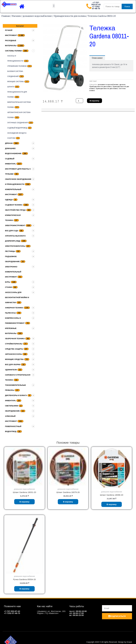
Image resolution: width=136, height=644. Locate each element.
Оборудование (12, 411)
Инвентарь (10, 401)
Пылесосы (10, 313)
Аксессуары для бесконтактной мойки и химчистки (17, 297)
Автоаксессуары (13, 354)
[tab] (97, 58)
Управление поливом (17, 66)
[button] (54, 6)
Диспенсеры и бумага (16, 395)
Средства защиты (14, 349)
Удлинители (11, 370)
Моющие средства (14, 359)
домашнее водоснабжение (37, 16)
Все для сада (12, 231)
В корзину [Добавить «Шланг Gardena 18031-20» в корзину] (25, 502)
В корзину (94, 101)
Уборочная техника (15, 339)
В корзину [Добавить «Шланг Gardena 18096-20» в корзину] (112, 504)
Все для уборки (13, 365)
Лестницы (10, 251)
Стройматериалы (14, 344)
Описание (97, 58)
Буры (8, 282)
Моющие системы (16, 82)
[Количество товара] (79, 101)
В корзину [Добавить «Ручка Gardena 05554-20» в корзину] (25, 589)
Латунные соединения (18, 123)
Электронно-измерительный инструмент (13, 272)
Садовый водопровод (17, 128)
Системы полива (13, 51)
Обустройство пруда (15, 210)
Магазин (16, 16)
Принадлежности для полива (70, 16)
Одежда (9, 200)
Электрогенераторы (15, 246)
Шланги (11, 87)
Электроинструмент (15, 225)
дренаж (9, 143)
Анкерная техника (14, 308)
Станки (8, 287)
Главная (6, 16)
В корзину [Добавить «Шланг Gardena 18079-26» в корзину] (68, 502)
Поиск (127, 6)
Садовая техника (14, 205)
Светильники (12, 406)
